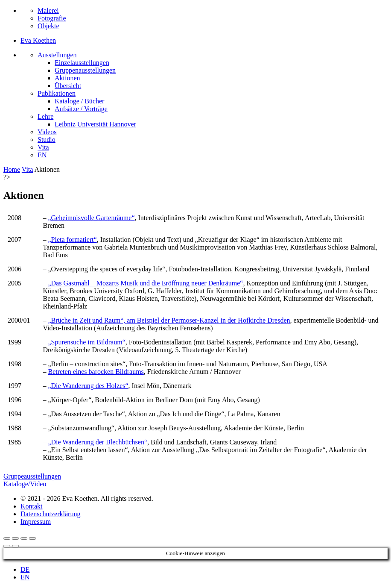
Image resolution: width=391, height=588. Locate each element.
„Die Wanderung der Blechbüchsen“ (98, 442)
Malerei (48, 10)
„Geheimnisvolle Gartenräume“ (91, 218)
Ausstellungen (57, 55)
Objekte (48, 26)
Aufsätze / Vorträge (81, 109)
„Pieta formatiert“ (72, 240)
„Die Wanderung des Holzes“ (88, 386)
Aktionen (67, 78)
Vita (43, 147)
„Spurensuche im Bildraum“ (86, 342)
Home (12, 169)
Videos (47, 132)
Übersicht (68, 86)
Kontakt (32, 506)
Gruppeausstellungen (32, 476)
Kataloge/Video (25, 484)
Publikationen (57, 93)
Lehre (45, 116)
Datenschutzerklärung (50, 514)
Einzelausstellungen (82, 63)
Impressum (36, 522)
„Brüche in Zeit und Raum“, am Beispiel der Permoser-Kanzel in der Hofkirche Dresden (169, 320)
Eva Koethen (38, 40)
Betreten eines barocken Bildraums (96, 372)
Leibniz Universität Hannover (95, 124)
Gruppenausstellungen (85, 70)
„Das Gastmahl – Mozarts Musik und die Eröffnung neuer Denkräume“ (145, 283)
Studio (47, 140)
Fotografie (52, 18)
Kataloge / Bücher (79, 101)
